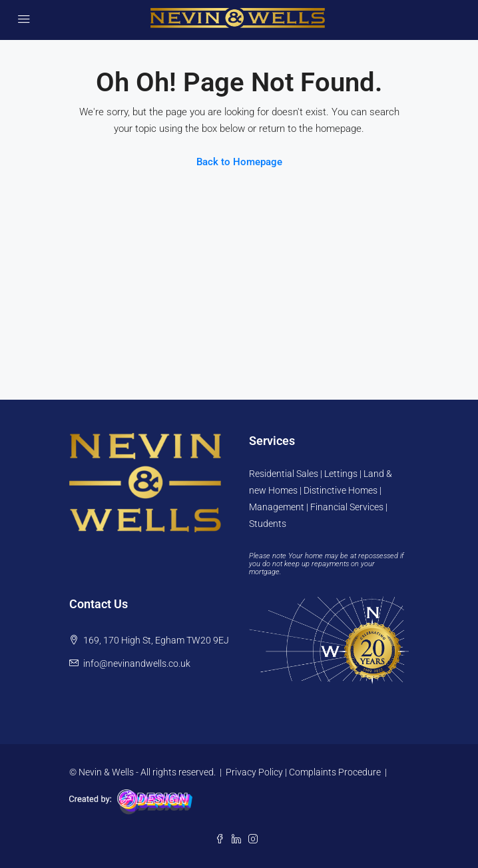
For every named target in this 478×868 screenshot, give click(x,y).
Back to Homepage (239, 162)
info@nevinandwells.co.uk (137, 663)
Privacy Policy (254, 772)
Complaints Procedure (335, 772)
